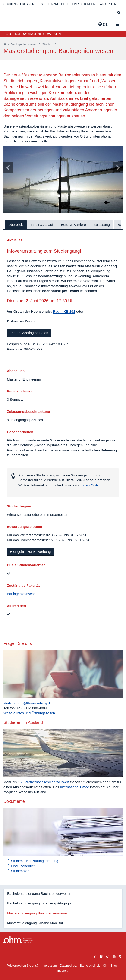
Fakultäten (107, 4)
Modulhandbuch (23, 866)
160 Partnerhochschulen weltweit (44, 782)
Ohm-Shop (110, 966)
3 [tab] (67, 196)
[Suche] (119, 13)
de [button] (103, 24)
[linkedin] (95, 956)
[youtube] (114, 956)
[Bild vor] (118, 167)
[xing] (120, 956)
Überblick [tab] (16, 225)
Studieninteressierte (21, 4)
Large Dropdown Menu (18, 940)
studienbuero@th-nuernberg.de (28, 703)
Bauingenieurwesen (24, 44)
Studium (48, 44)
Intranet (62, 971)
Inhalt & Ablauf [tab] (42, 225)
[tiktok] (108, 956)
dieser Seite (90, 485)
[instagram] (101, 956)
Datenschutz (68, 966)
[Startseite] (5, 44)
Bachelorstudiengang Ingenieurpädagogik (39, 903)
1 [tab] (59, 196)
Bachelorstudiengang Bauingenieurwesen (39, 893)
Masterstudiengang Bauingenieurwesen (38, 913)
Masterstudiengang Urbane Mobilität (35, 923)
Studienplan (20, 871)
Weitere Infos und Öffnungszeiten (29, 713)
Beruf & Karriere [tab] (73, 225)
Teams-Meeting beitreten (29, 333)
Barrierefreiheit (90, 966)
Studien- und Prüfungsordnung (35, 861)
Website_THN (10, 23)
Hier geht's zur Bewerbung (30, 552)
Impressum (49, 966)
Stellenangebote (55, 4)
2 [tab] (63, 196)
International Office (75, 787)
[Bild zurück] (8, 167)
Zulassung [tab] (102, 225)
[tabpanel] (63, 180)
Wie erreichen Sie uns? (23, 966)
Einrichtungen (84, 4)
